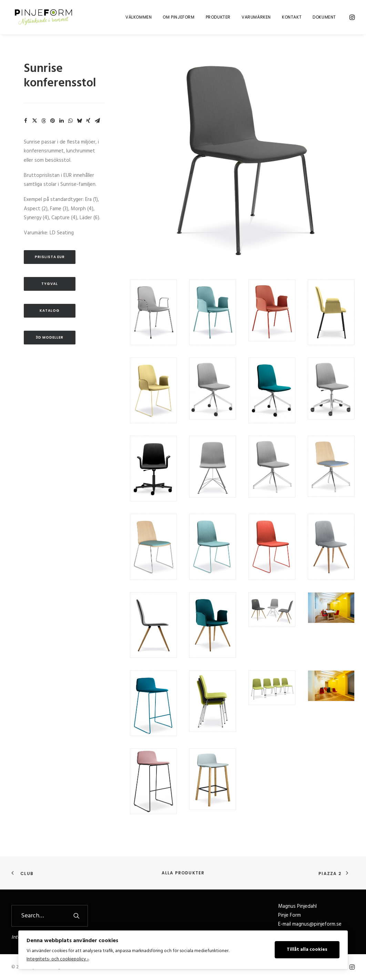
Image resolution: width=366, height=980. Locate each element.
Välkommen (139, 18)
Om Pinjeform (179, 18)
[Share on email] (97, 126)
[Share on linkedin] (61, 126)
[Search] (50, 916)
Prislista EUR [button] (50, 262)
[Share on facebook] (26, 126)
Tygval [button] (50, 289)
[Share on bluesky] (79, 126)
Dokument (324, 18)
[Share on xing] (88, 126)
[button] (352, 18)
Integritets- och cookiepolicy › (58, 959)
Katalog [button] (50, 316)
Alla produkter (183, 873)
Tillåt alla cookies (307, 950)
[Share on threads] (43, 126)
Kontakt (292, 18)
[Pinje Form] (43, 18)
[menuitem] (139, 18)
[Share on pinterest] (52, 126)
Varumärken (256, 18)
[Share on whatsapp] (70, 126)
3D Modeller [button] (50, 343)
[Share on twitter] (34, 126)
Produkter (218, 18)
